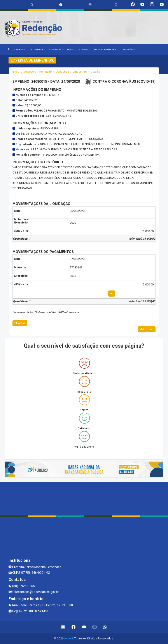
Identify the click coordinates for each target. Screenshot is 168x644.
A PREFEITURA (38, 49)
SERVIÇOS (84, 49)
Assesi (69, 638)
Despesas (62, 72)
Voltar (20, 323)
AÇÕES (71, 49)
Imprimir (147, 329)
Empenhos (80, 72)
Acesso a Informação (38, 72)
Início (16, 72)
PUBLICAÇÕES (128, 49)
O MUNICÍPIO (20, 49)
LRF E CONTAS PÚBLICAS (106, 49)
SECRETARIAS (56, 49)
